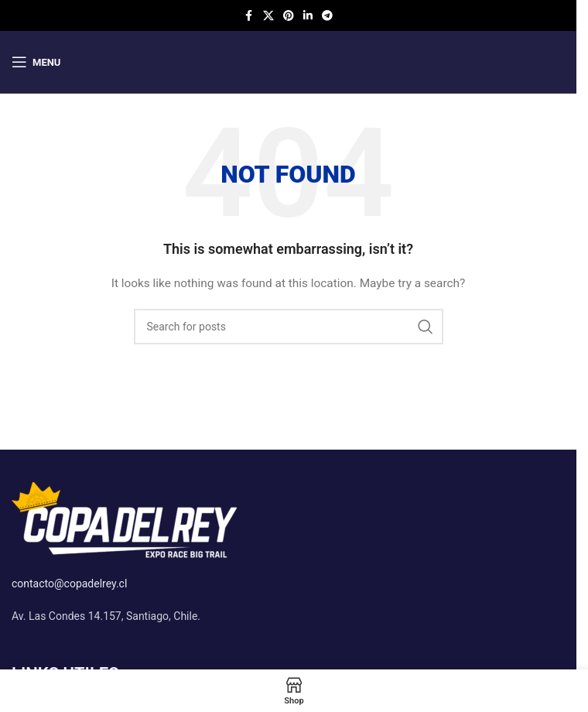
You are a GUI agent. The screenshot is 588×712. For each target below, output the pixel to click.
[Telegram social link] (327, 16)
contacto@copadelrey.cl (69, 584)
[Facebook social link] (249, 16)
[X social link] (268, 16)
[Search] (289, 327)
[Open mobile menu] (36, 62)
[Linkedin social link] (308, 16)
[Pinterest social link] (289, 16)
